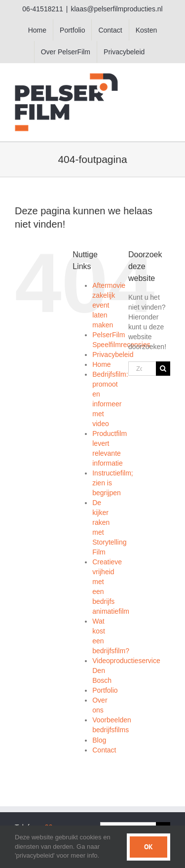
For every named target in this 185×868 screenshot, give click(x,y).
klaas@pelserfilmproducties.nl (116, 9)
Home (101, 364)
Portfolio (105, 690)
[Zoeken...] (142, 369)
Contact (104, 750)
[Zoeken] (163, 369)
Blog (99, 740)
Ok (148, 847)
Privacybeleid (113, 355)
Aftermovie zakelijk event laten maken (109, 305)
